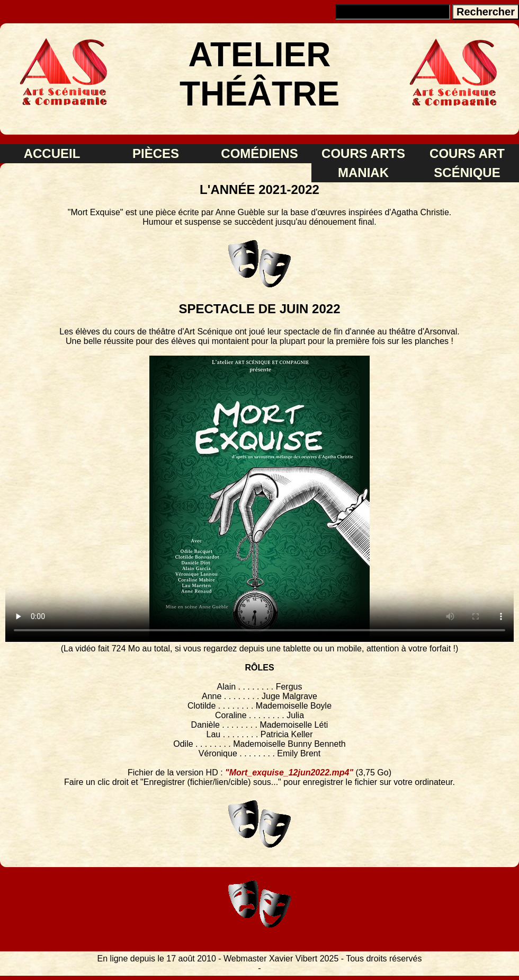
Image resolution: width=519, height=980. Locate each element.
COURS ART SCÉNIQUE (467, 163)
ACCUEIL (52, 153)
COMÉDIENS (259, 153)
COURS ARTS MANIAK (363, 163)
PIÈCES (156, 153)
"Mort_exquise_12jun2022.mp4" (289, 772)
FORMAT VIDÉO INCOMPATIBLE (259, 499)
